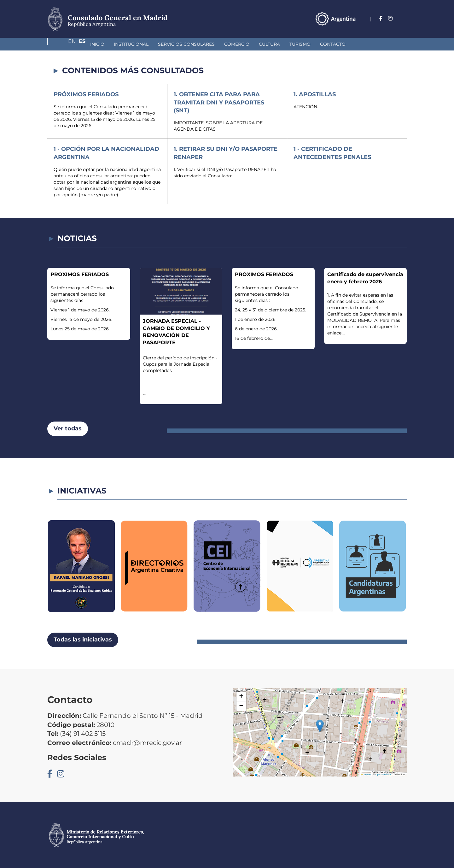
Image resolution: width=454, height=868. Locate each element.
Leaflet (366, 774)
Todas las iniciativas (83, 640)
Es (403, 18)
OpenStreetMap (384, 774)
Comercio (203, 44)
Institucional (98, 44)
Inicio (64, 44)
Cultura (236, 44)
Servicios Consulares (153, 44)
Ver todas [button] (68, 428)
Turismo (267, 44)
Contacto (299, 44)
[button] (320, 726)
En (391, 18)
